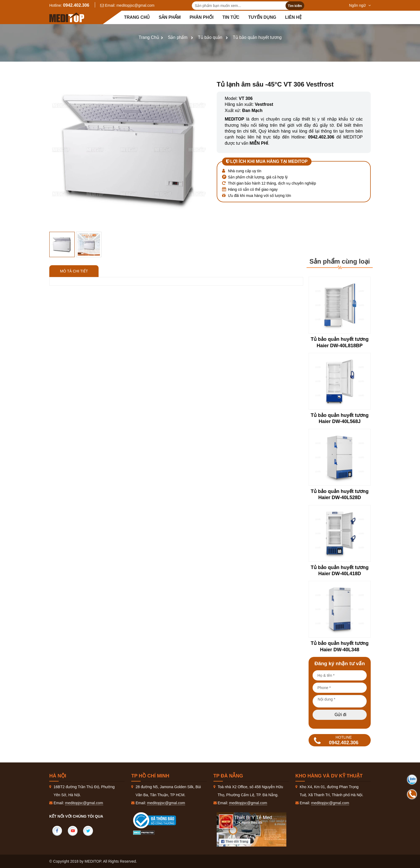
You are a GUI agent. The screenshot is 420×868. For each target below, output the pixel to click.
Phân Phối (202, 17)
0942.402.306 (76, 5)
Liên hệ (293, 17)
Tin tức (231, 17)
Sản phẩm (170, 17)
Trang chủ (137, 17)
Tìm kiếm (295, 6)
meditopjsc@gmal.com (136, 5)
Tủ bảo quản (210, 37)
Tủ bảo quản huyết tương (257, 37)
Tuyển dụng (262, 17)
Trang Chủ (149, 37)
